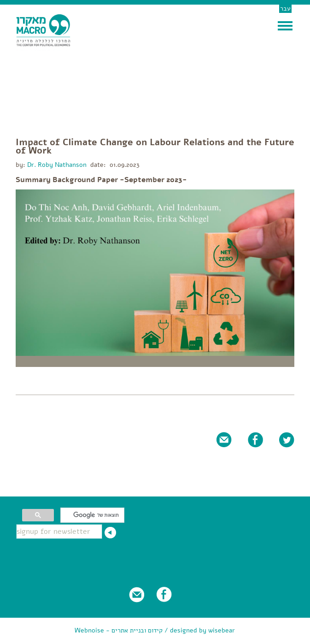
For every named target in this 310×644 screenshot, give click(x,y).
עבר (285, 9)
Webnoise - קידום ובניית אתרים (119, 630)
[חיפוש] (93, 515)
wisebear (222, 630)
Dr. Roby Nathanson (56, 165)
